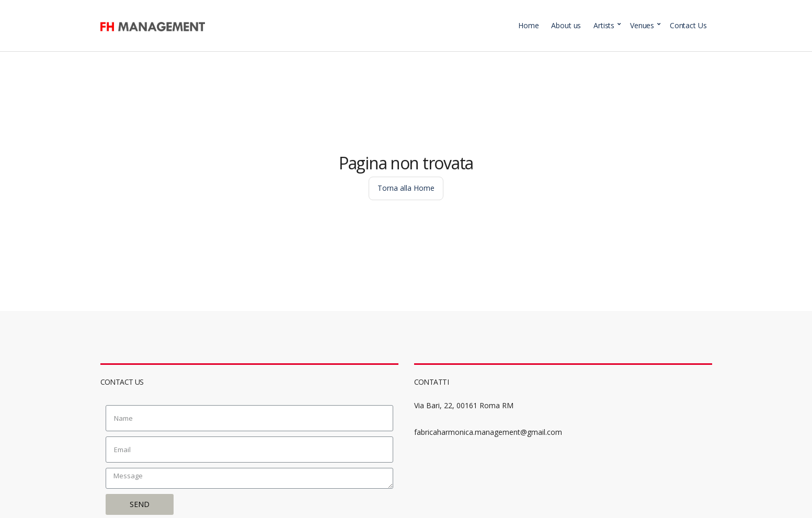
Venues (642, 25)
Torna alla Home (406, 188)
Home (528, 25)
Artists (604, 25)
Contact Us (688, 25)
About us (566, 25)
